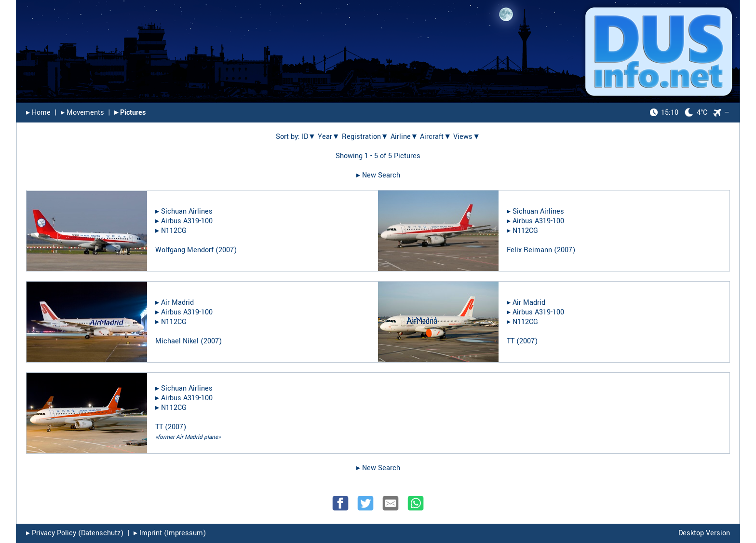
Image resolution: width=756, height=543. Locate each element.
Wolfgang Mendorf (184, 250)
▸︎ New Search (378, 175)
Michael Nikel (177, 341)
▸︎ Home (38, 113)
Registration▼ (365, 137)
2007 (226, 250)
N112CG (174, 231)
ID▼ (309, 137)
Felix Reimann (529, 250)
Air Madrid (177, 303)
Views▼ (467, 137)
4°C (679, 113)
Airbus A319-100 (187, 221)
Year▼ (329, 137)
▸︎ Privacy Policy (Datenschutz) (75, 533)
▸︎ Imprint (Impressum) (170, 533)
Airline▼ (405, 137)
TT (511, 341)
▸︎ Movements (82, 113)
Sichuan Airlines (187, 211)
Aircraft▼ (436, 137)
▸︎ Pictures (130, 113)
